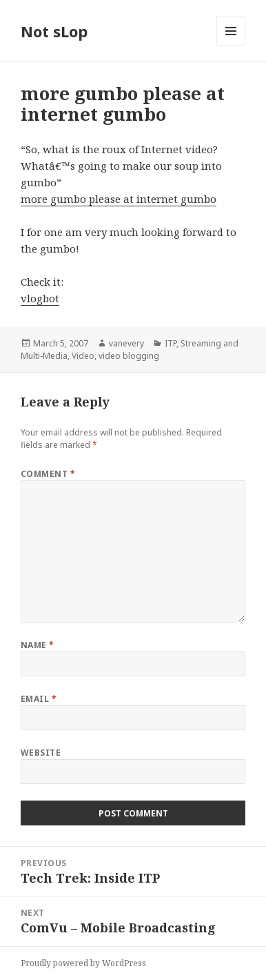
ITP (171, 343)
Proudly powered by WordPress (83, 963)
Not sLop (54, 31)
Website (41, 753)
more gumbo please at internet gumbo (119, 199)
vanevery (126, 343)
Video (83, 356)
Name (38, 645)
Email (39, 699)
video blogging (129, 356)
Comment (48, 474)
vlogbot (40, 298)
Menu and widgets (231, 45)
